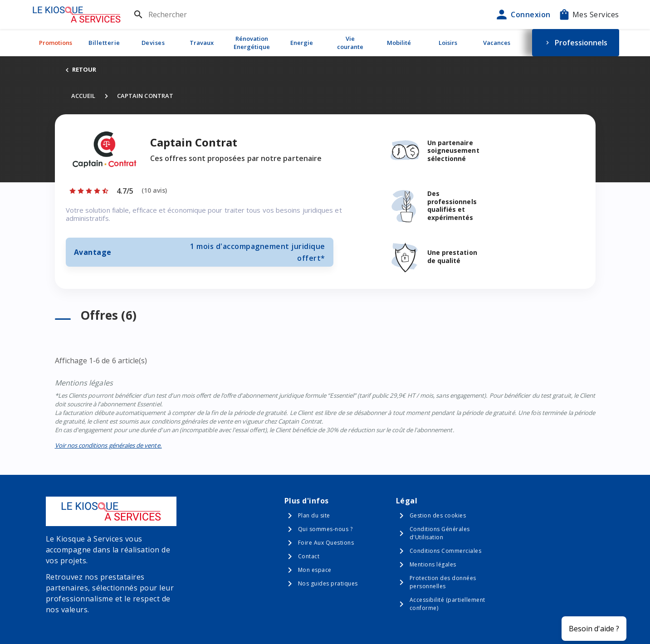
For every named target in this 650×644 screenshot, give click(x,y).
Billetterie (104, 43)
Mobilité (399, 43)
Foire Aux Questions (326, 543)
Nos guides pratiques (328, 583)
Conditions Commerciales (446, 551)
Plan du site (314, 515)
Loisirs (448, 43)
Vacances (497, 43)
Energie (302, 43)
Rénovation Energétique (252, 43)
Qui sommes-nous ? (325, 529)
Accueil (83, 96)
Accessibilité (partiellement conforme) (447, 604)
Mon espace (315, 570)
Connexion (523, 15)
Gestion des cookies (438, 515)
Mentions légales (433, 564)
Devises (153, 43)
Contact (309, 556)
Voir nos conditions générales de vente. (108, 445)
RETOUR (80, 69)
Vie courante (350, 43)
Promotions (56, 43)
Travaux (202, 43)
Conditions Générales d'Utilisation (440, 533)
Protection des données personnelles (443, 582)
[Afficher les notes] (118, 191)
